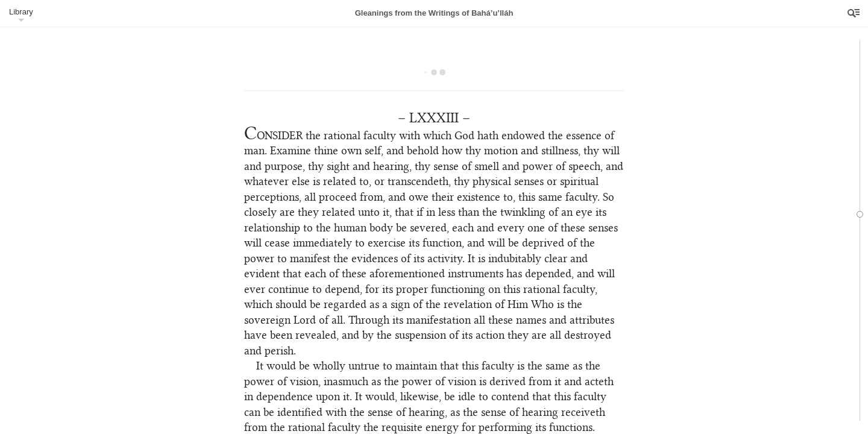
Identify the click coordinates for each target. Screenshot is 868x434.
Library (21, 12)
